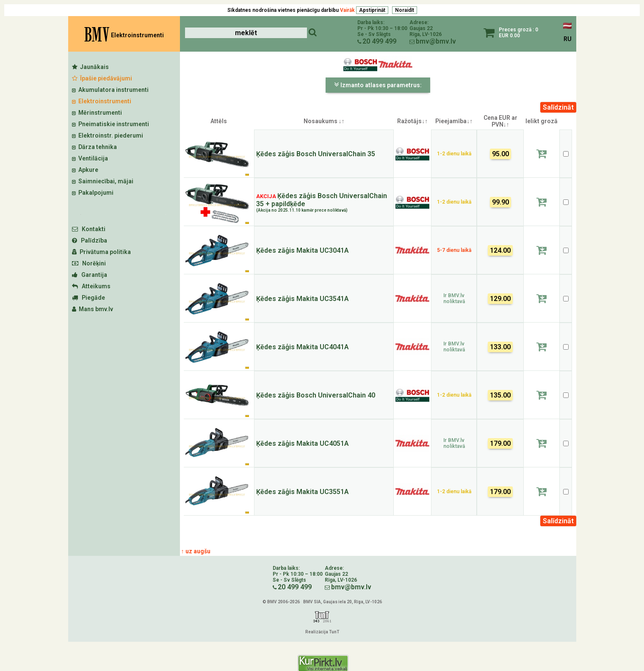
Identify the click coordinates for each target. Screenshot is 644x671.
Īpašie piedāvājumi (102, 78)
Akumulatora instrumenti (110, 90)
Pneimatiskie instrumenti (111, 124)
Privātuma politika (101, 252)
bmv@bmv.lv (436, 41)
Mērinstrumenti (97, 113)
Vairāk (347, 10)
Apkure (85, 170)
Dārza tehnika (94, 147)
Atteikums (91, 286)
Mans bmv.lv (93, 309)
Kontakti (89, 229)
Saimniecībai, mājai (103, 181)
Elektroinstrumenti (102, 101)
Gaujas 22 (421, 28)
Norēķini (89, 263)
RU (568, 39)
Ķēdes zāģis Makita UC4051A (303, 443)
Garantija (90, 275)
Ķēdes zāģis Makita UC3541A (303, 299)
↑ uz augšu (196, 551)
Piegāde (88, 298)
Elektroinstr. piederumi (108, 135)
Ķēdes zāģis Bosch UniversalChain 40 (316, 395)
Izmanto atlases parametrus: (378, 85)
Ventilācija (90, 158)
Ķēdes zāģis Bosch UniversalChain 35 (316, 154)
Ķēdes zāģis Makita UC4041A (303, 347)
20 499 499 (379, 41)
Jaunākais (90, 67)
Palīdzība (90, 240)
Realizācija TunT (322, 632)
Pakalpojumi (93, 193)
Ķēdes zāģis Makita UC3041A (303, 250)
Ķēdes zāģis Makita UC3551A (303, 492)
